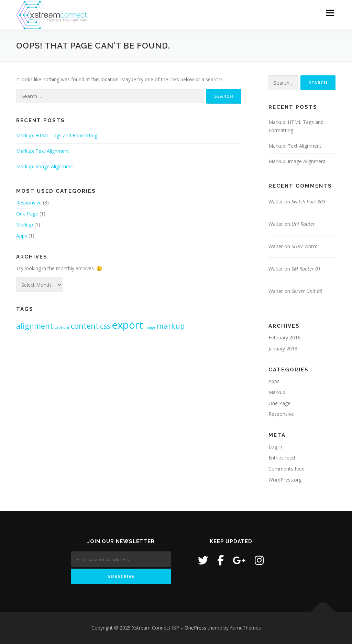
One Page (27, 214)
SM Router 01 (306, 269)
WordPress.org (285, 480)
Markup (25, 225)
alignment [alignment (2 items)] (35, 326)
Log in (275, 447)
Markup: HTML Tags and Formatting (57, 135)
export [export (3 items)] (127, 325)
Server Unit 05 (307, 291)
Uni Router (303, 224)
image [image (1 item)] (150, 327)
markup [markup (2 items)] (171, 326)
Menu (330, 13)
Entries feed (282, 458)
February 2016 (284, 337)
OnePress (195, 628)
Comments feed (287, 469)
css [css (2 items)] (105, 326)
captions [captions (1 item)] (62, 327)
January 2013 (283, 349)
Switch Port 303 (309, 202)
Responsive (29, 203)
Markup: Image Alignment (45, 166)
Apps (22, 236)
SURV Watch (305, 246)
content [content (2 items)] (85, 326)
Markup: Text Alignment (43, 151)
